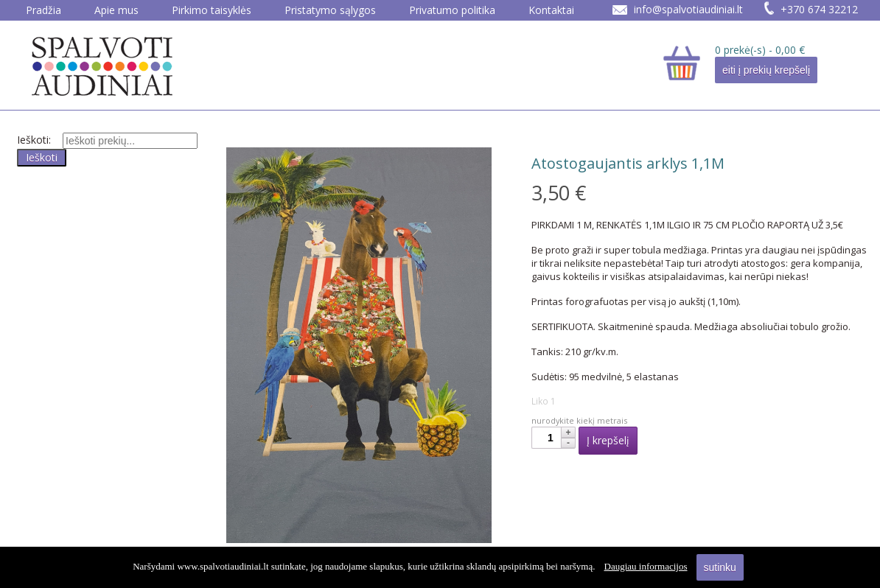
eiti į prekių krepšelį (766, 70)
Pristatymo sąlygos (330, 10)
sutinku (720, 567)
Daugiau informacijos (646, 566)
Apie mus (116, 10)
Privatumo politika (452, 10)
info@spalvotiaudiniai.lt (688, 9)
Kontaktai (551, 10)
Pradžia (43, 10)
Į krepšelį (608, 440)
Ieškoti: (34, 140)
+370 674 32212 (819, 9)
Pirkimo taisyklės (212, 10)
